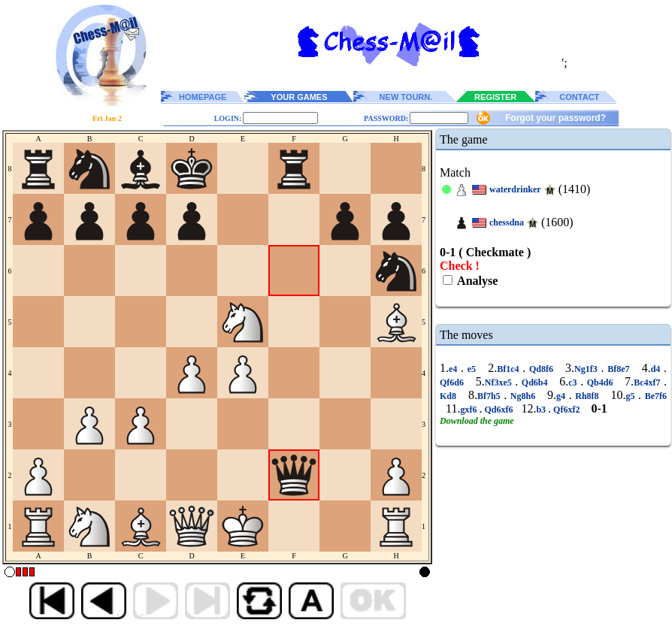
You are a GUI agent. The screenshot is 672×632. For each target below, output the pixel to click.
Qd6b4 (534, 383)
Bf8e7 (618, 369)
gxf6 (469, 410)
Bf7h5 (490, 396)
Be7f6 (654, 396)
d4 (657, 369)
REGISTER (495, 97)
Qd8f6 (541, 369)
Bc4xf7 (649, 383)
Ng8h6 (523, 396)
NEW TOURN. (406, 97)
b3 (542, 410)
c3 (574, 383)
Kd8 (450, 396)
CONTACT (579, 97)
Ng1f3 (587, 369)
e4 (455, 369)
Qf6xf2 (566, 410)
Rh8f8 (587, 396)
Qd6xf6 (498, 410)
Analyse (476, 281)
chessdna (507, 222)
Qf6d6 (454, 383)
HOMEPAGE (203, 97)
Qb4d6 (600, 383)
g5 (632, 396)
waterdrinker (515, 189)
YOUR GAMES (299, 97)
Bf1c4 (510, 369)
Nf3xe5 (500, 383)
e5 (472, 369)
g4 (563, 396)
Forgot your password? (555, 118)
